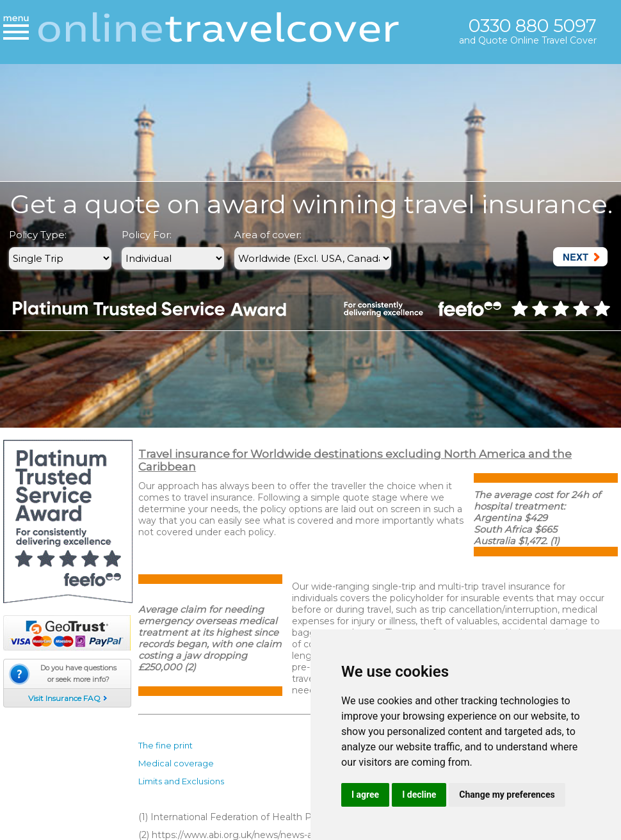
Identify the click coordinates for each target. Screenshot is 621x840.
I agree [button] (365, 795)
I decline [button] (419, 795)
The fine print (165, 745)
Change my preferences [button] (507, 795)
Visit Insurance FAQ (64, 698)
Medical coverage (176, 763)
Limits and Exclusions (181, 781)
